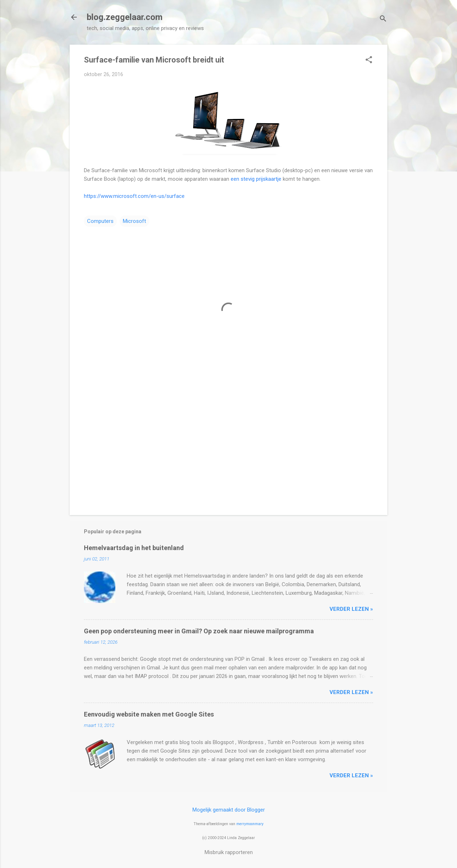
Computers (100, 221)
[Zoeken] (383, 19)
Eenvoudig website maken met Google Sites (149, 714)
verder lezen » (351, 609)
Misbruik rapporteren (229, 852)
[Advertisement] (228, 449)
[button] (369, 60)
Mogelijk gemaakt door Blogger (229, 810)
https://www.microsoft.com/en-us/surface (134, 196)
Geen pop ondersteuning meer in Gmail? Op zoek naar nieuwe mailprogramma (199, 631)
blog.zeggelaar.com (125, 17)
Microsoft (134, 221)
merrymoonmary (250, 824)
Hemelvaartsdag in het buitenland (134, 548)
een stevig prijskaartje (256, 179)
